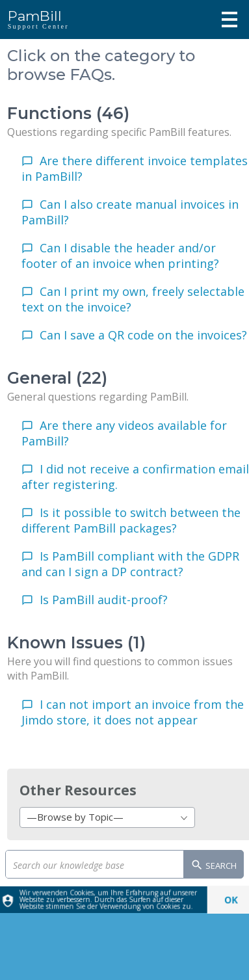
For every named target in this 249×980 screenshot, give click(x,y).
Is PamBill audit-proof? (104, 600)
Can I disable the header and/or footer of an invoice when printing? (120, 256)
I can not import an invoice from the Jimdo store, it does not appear (133, 712)
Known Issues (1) (76, 642)
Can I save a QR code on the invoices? (143, 335)
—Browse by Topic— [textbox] (75, 817)
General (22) (57, 378)
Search (214, 866)
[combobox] (107, 817)
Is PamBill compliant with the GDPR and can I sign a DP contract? (130, 564)
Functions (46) (68, 113)
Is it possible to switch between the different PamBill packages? (131, 520)
